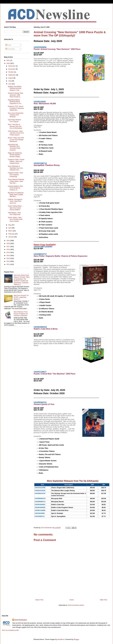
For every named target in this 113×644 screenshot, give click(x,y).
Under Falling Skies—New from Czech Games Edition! (15, 208)
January (11, 237)
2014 (8, 255)
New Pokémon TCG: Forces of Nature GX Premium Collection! (21, 314)
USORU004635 (40, 507)
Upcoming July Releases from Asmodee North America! (14, 147)
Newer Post (39, 600)
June (10, 84)
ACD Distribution (21, 620)
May (10, 225)
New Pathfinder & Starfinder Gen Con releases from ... (15, 168)
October (11, 72)
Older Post (104, 600)
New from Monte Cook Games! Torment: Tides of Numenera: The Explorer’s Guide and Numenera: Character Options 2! (22, 280)
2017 (8, 247)
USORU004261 (40, 504)
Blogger (76, 639)
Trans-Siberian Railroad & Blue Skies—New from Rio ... (16, 181)
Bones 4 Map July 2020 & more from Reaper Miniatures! (16, 140)
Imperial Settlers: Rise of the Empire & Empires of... (15, 188)
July (10, 81)
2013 (8, 258)
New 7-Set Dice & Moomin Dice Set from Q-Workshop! (15, 126)
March (11, 231)
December (12, 66)
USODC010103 (40, 491)
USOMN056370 (40, 499)
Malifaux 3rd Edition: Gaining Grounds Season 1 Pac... (15, 88)
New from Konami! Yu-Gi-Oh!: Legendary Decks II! (21, 297)
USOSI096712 (40, 516)
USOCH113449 (40, 488)
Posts (8, 45)
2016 (8, 249)
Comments (10, 49)
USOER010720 (40, 493)
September (12, 75)
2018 (8, 243)
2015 (8, 252)
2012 (8, 261)
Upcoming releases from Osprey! (14, 121)
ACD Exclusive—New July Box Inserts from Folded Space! (16, 133)
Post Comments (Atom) (76, 605)
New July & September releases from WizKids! (16, 115)
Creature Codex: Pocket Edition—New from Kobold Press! (16, 161)
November (12, 69)
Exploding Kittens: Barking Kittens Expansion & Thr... (15, 102)
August (11, 78)
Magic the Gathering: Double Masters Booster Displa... (15, 155)
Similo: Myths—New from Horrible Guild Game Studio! (15, 219)
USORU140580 (40, 510)
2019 (8, 241)
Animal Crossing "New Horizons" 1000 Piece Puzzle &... (15, 95)
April (10, 228)
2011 (8, 264)
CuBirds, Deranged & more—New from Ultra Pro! (15, 201)
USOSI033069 (40, 513)
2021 (8, 60)
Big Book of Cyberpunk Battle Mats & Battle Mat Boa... (16, 195)
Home (72, 600)
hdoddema (61, 639)
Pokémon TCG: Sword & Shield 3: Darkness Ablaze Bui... (16, 108)
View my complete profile (10, 630)
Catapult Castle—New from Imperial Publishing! (15, 175)
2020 (8, 63)
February (12, 234)
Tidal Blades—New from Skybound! (14, 214)
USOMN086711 (40, 502)
